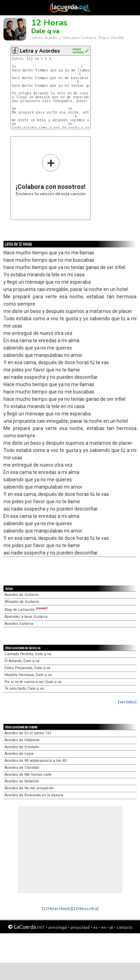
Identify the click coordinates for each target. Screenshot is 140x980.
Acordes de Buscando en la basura (34, 795)
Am (14, 109)
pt (111, 927)
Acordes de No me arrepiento (29, 788)
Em (37, 59)
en (104, 927)
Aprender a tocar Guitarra (26, 617)
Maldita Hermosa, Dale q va (28, 675)
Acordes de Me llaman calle (28, 775)
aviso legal (58, 927)
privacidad (80, 927)
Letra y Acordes (40, 51)
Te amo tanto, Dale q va (24, 688)
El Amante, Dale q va (22, 661)
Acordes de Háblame (22, 740)
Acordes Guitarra (19, 624)
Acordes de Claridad (22, 768)
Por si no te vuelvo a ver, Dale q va (33, 682)
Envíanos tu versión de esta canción (51, 175)
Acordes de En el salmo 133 (28, 733)
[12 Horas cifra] (85, 908)
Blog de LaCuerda (26, 610)
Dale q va (45, 31)
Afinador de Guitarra (22, 602)
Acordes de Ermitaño (22, 747)
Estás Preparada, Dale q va (27, 668)
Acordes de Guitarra (21, 595)
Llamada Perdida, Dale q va (28, 654)
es (95, 927)
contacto (124, 927)
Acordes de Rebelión (22, 781)
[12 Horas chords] (57, 908)
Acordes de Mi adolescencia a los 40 (35, 761)
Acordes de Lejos (19, 754)
